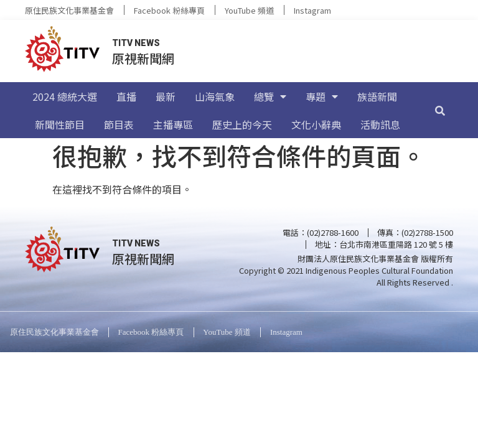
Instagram (312, 10)
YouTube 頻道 (249, 10)
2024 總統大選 (65, 96)
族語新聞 (377, 96)
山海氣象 (215, 96)
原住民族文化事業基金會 (69, 10)
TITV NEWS (136, 43)
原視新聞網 (143, 58)
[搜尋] (440, 110)
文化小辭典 (316, 124)
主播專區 (173, 124)
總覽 (270, 96)
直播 (126, 96)
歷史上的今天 (242, 124)
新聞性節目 (60, 124)
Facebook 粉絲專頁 (169, 10)
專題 (322, 96)
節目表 (119, 124)
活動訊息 (380, 124)
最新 (166, 96)
